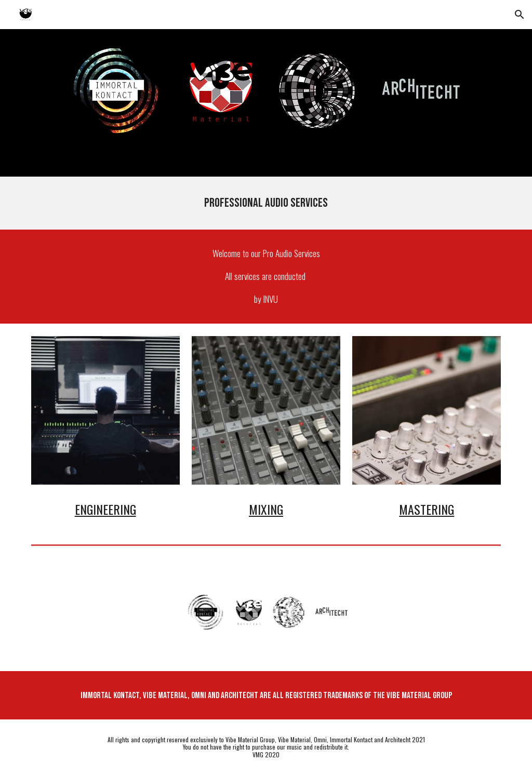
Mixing (266, 509)
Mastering (427, 509)
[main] (266, 203)
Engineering (105, 509)
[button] (520, 15)
